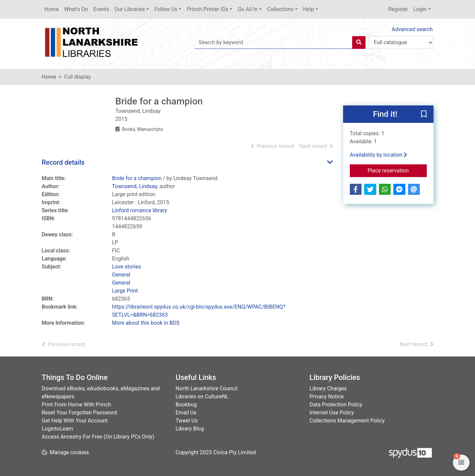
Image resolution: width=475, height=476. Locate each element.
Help (308, 9)
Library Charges (328, 388)
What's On (76, 9)
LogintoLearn (58, 429)
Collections (281, 9)
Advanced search (412, 29)
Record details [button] (63, 162)
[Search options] (401, 43)
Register (398, 9)
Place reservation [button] (397, 170)
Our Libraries (130, 9)
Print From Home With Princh (76, 405)
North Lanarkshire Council (207, 388)
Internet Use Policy (332, 413)
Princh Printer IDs (208, 9)
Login (420, 9)
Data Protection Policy (336, 405)
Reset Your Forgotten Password (79, 413)
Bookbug (186, 405)
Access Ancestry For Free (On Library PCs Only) (98, 437)
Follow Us (166, 9)
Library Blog (190, 429)
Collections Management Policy (347, 421)
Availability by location (379, 155)
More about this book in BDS (146, 323)
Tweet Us (187, 421)
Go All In (248, 9)
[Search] (359, 43)
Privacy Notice (327, 396)
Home (52, 9)
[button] (424, 114)
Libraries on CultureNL (202, 396)
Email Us (186, 413)
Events (101, 9)
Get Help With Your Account (75, 421)
